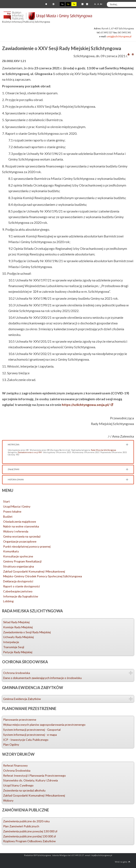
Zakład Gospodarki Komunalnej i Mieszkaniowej (34, 571)
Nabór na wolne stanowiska (21, 526)
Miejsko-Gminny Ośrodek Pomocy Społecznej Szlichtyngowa (43, 576)
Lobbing (8, 601)
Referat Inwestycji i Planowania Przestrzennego (34, 775)
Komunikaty (11, 551)
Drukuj (129, 54)
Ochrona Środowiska (17, 770)
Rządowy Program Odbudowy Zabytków (29, 841)
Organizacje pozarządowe (20, 541)
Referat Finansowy (15, 765)
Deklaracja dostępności (18, 581)
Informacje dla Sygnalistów (21, 596)
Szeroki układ (87, 4)
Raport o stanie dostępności (21, 586)
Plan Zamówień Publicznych (21, 826)
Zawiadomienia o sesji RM (30, 452)
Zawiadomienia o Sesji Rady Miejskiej (27, 632)
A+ (101, 4)
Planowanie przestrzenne (20, 720)
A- (95, 4)
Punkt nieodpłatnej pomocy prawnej (27, 546)
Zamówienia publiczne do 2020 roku (26, 821)
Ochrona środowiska (17, 673)
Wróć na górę (123, 862)
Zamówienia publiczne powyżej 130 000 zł (30, 831)
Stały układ (82, 4)
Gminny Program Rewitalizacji (22, 561)
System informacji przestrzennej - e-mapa (30, 735)
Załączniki (14, 469)
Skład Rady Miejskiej (16, 622)
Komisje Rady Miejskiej (18, 627)
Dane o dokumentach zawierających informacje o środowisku (42, 678)
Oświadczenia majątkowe (20, 521)
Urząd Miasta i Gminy (17, 506)
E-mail (133, 54)
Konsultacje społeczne (18, 556)
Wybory (8, 800)
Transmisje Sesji (14, 647)
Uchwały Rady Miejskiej (18, 637)
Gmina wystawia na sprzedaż (22, 536)
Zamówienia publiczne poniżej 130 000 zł (30, 836)
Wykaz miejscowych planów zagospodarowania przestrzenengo (44, 725)
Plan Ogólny (11, 744)
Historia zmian (16, 480)
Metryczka (14, 445)
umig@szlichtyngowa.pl (119, 36)
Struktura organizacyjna (19, 566)
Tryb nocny (53, 4)
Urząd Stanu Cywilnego (18, 785)
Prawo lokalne (12, 511)
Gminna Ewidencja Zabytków (22, 699)
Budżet (8, 516)
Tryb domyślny (46, 4)
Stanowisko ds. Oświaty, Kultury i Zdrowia (30, 780)
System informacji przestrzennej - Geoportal (32, 730)
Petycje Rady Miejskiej (18, 652)
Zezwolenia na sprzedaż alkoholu (24, 790)
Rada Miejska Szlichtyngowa (104, 450)
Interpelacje (11, 642)
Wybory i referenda (16, 531)
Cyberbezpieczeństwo (18, 591)
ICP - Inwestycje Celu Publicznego (26, 740)
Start (6, 501)
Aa (62, 4)
